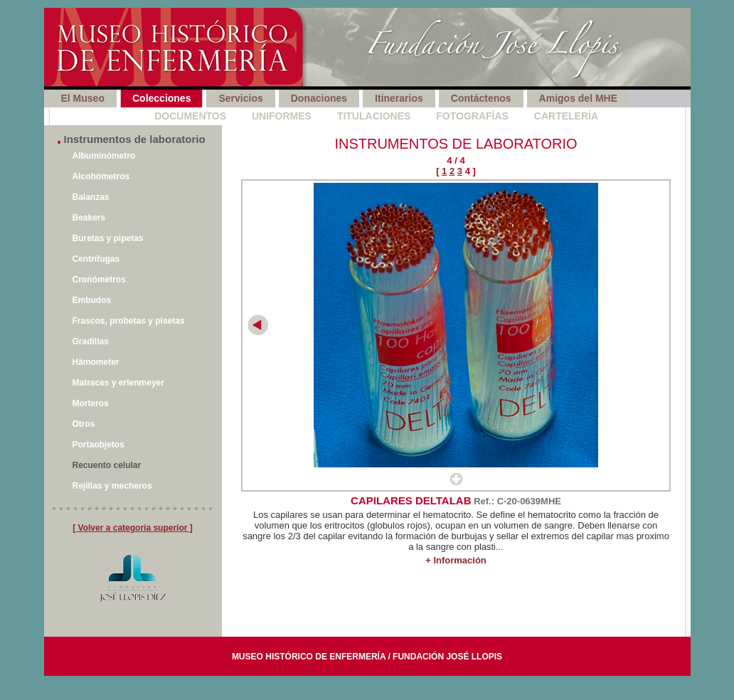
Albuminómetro (104, 156)
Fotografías (472, 116)
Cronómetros (99, 280)
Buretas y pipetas (108, 238)
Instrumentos (90, 116)
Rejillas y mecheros (112, 486)
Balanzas (91, 197)
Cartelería (566, 116)
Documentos (190, 116)
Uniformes (282, 116)
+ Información (456, 560)
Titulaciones (374, 116)
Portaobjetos (99, 445)
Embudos (92, 300)
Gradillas (91, 341)
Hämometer (96, 362)
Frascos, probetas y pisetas (129, 321)
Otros (84, 424)
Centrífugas (96, 259)
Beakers (89, 218)
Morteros (91, 403)
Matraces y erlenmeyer (118, 383)
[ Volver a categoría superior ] (133, 528)
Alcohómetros (101, 176)
